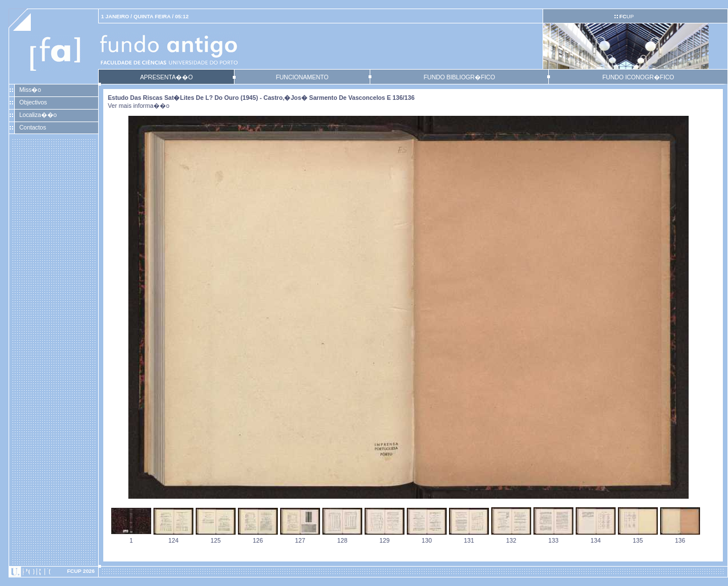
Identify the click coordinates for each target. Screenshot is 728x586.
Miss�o (30, 90)
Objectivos (33, 102)
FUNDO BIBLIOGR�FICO (459, 77)
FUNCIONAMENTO (302, 77)
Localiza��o (38, 115)
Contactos (33, 127)
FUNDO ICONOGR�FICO (638, 77)
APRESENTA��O (166, 77)
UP (626, 17)
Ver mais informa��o (139, 106)
